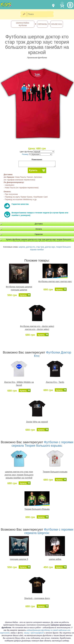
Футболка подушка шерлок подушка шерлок (19, 288)
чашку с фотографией (34, 633)
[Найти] (24, 14)
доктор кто (31, 247)
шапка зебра (55, 559)
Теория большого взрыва (55, 472)
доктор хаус (50, 247)
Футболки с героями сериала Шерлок (49, 531)
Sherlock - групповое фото (37, 598)
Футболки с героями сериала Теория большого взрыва (42, 444)
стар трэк (40, 247)
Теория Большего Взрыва (37, 509)
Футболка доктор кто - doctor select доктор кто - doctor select (37, 328)
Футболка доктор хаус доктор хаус (55, 281)
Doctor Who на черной (37, 422)
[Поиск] (41, 14)
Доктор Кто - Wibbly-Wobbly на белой (19, 384)
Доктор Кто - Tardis (55, 382)
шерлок (22, 247)
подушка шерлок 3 (19, 559)
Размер (26, 154)
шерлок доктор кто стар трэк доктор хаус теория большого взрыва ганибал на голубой (19, 475)
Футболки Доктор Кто (53, 354)
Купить (33, 170)
